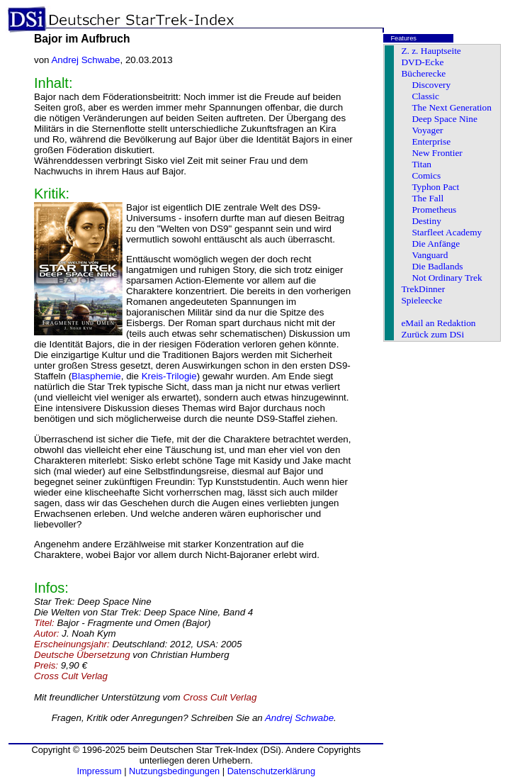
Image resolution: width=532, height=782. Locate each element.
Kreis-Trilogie (169, 376)
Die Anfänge (436, 244)
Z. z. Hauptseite (431, 51)
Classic (425, 96)
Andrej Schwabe (85, 60)
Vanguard (430, 255)
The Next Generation (452, 107)
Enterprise (431, 141)
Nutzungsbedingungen (174, 771)
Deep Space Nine (445, 119)
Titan (421, 164)
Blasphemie (96, 376)
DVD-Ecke (422, 62)
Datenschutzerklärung (271, 771)
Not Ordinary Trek (447, 278)
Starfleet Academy (447, 232)
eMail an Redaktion (438, 323)
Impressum (99, 771)
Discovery (431, 85)
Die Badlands (437, 266)
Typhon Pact (435, 187)
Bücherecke (423, 73)
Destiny (426, 221)
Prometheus (434, 210)
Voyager (427, 130)
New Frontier (437, 153)
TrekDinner (423, 289)
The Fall (428, 198)
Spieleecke (421, 300)
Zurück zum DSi (432, 334)
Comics (426, 175)
